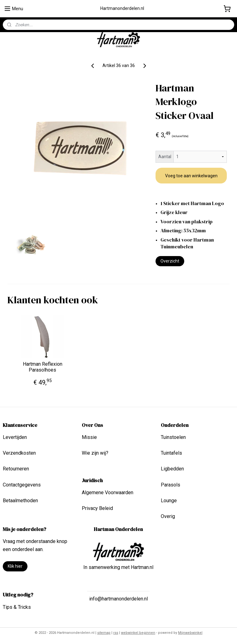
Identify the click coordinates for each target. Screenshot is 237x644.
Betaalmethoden (20, 501)
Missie (89, 437)
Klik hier (15, 566)
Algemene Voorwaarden (108, 492)
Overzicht (170, 261)
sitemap (104, 633)
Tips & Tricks (17, 607)
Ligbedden (172, 469)
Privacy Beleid (97, 508)
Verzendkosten (19, 453)
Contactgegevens (22, 485)
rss (116, 633)
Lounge (169, 501)
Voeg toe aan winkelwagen (191, 176)
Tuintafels (171, 453)
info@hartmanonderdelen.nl (118, 599)
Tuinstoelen (173, 437)
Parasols (170, 485)
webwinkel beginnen (138, 633)
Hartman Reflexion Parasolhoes (43, 367)
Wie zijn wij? (95, 453)
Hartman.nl (142, 567)
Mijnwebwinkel (190, 633)
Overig (168, 516)
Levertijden (15, 437)
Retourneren (16, 469)
